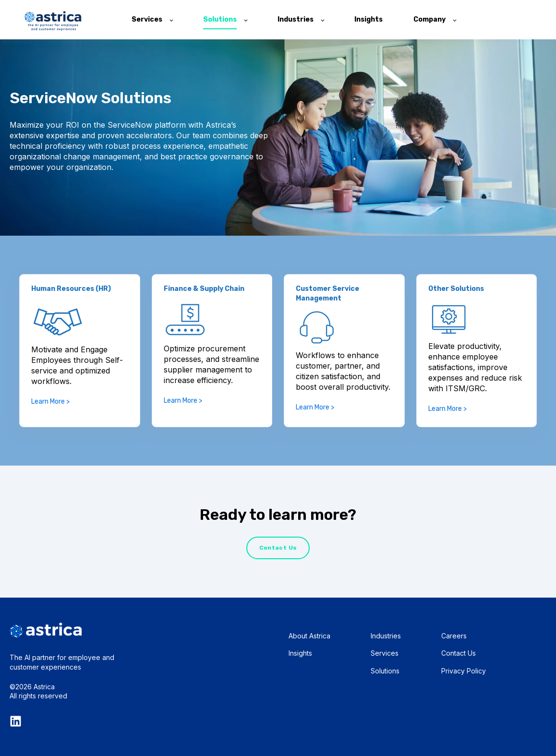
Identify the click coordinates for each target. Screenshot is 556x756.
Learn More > (50, 402)
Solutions (385, 671)
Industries (386, 636)
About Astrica (309, 636)
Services (385, 653)
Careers (454, 636)
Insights (300, 653)
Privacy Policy (464, 671)
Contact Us (459, 653)
